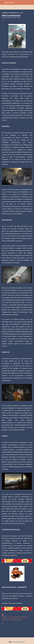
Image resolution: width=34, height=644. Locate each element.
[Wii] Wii (4, 617)
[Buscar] (32, 2)
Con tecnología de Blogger (17, 642)
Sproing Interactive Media (15, 619)
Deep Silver (24, 617)
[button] (3, 21)
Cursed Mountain (16, 617)
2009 (9, 617)
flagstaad (5, 619)
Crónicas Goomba (9, 2)
